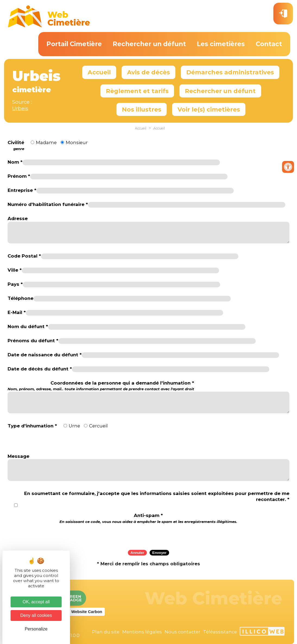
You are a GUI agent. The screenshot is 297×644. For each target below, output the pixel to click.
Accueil (99, 72)
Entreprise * (22, 190)
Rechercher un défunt (149, 44)
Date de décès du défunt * (40, 369)
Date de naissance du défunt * (45, 355)
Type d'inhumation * (32, 426)
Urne (74, 426)
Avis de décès (148, 72)
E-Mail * (17, 312)
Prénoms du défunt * (33, 341)
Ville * (15, 270)
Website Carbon (87, 612)
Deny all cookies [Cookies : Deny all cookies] (36, 615)
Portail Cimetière (74, 44)
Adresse (18, 218)
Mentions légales (142, 632)
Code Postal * (24, 256)
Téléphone (20, 298)
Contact (269, 44)
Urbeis (20, 108)
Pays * (15, 284)
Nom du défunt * (28, 326)
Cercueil (98, 426)
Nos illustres (142, 109)
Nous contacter (182, 632)
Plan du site (106, 632)
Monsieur (77, 142)
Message (18, 456)
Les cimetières (221, 44)
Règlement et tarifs (137, 91)
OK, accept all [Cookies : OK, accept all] (36, 602)
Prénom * (19, 176)
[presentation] (148, 535)
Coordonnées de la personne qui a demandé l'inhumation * (101, 386)
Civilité (16, 145)
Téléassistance (220, 632)
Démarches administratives (230, 72)
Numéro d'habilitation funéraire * (48, 204)
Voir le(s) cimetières (209, 109)
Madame (46, 142)
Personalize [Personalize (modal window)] (36, 629)
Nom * (15, 162)
